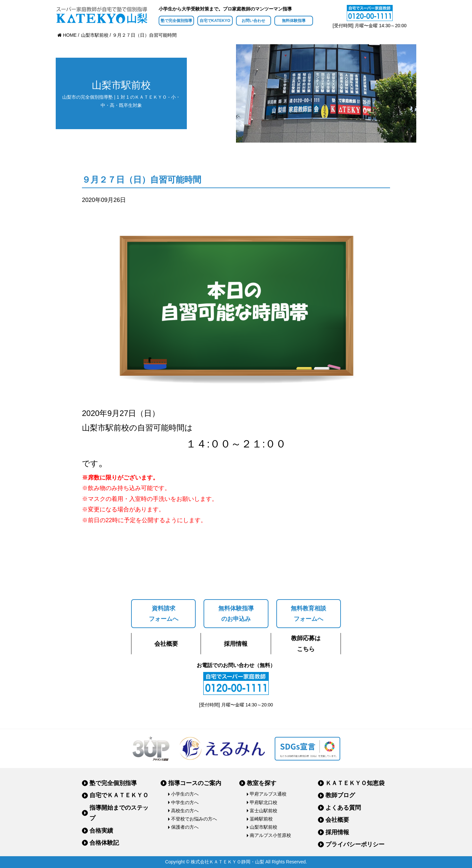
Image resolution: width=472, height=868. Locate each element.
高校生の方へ (185, 811)
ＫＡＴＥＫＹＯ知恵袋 (355, 783)
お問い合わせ (253, 21)
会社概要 (166, 644)
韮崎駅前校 (261, 819)
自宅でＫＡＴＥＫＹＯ (119, 795)
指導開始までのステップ (119, 813)
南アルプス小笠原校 (270, 835)
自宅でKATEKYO (215, 21)
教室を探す (262, 783)
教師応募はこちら (306, 643)
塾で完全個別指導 (176, 21)
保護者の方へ (185, 827)
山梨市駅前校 (264, 827)
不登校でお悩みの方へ (194, 819)
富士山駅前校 (264, 811)
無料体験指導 (294, 21)
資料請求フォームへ (164, 614)
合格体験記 (104, 843)
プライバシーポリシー (355, 844)
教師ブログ (340, 795)
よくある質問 (343, 808)
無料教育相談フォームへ (308, 614)
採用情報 (236, 644)
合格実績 (101, 831)
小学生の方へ (185, 794)
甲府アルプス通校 (268, 794)
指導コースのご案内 (195, 783)
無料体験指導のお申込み (236, 614)
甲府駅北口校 (264, 802)
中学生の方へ (185, 802)
